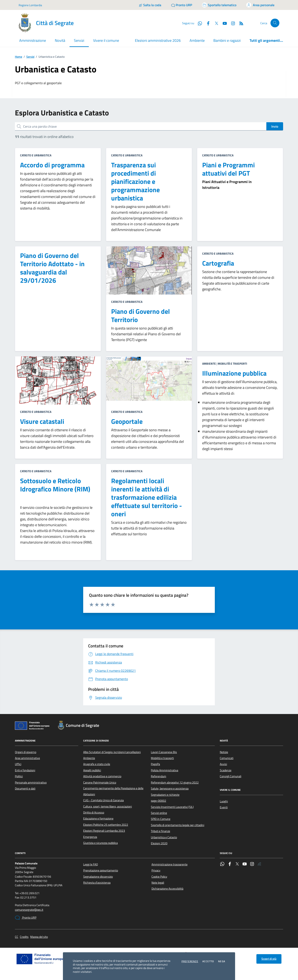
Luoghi (224, 801)
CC (17, 937)
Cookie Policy (159, 877)
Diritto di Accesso (94, 812)
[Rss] (240, 23)
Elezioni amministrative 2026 (158, 40)
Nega (222, 961)
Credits (24, 937)
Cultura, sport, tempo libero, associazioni (108, 806)
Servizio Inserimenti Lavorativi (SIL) (172, 807)
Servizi (30, 57)
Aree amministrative (27, 758)
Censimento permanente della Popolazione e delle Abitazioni (113, 791)
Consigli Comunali (231, 776)
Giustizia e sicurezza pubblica (100, 843)
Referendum (159, 776)
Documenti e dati (25, 788)
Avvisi (223, 764)
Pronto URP (26, 918)
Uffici (18, 764)
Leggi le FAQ (91, 864)
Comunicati (227, 758)
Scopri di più (269, 959)
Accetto (208, 961)
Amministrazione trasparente (169, 864)
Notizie (224, 752)
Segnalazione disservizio (98, 877)
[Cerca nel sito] (275, 23)
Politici (19, 776)
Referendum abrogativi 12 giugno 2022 (175, 782)
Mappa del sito (39, 937)
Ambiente (197, 40)
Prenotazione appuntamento (101, 870)
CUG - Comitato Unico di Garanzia (103, 800)
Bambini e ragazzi (227, 40)
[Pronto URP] (182, 5)
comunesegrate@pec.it (29, 910)
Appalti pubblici (92, 770)
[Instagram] (231, 23)
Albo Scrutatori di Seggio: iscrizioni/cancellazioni (112, 752)
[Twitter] (215, 23)
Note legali (158, 883)
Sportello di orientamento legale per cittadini (178, 825)
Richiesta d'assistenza (97, 883)
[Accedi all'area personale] (260, 5)
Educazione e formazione (98, 818)
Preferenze (190, 961)
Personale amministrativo (31, 782)
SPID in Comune (161, 819)
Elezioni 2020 (159, 843)
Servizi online (159, 813)
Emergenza (90, 837)
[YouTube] (223, 23)
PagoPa (155, 764)
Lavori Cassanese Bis (164, 752)
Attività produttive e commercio (102, 776)
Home (19, 57)
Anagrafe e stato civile (97, 764)
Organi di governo (26, 752)
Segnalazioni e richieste (165, 795)
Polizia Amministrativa (165, 770)
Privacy (156, 870)
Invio (275, 126)
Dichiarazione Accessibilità (167, 889)
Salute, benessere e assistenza (170, 788)
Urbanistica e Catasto (164, 837)
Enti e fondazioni (25, 770)
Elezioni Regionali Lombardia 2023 (104, 831)
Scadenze (226, 770)
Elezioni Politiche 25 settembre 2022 (106, 825)
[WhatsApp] (198, 23)
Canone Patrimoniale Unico (100, 782)
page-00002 (159, 801)
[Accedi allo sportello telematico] (219, 5)
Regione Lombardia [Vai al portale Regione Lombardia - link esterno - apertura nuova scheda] (30, 5)
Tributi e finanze (160, 831)
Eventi (224, 807)
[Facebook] (207, 23)
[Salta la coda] (150, 5)
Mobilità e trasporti (162, 758)
